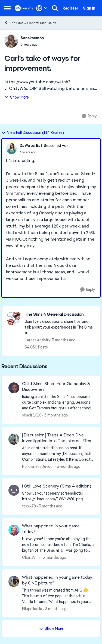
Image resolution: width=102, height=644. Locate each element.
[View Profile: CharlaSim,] (14, 530)
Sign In (89, 8)
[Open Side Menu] (7, 8)
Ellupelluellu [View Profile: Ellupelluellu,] (32, 608)
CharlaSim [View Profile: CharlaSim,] (31, 557)
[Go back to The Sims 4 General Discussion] (60, 314)
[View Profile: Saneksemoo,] (11, 41)
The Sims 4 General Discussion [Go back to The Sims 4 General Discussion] (30, 23)
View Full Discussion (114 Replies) (33, 132)
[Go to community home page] (24, 8)
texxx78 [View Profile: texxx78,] (29, 506)
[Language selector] (42, 8)
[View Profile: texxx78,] (14, 490)
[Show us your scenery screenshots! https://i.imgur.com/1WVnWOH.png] (58, 496)
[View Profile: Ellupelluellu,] (14, 581)
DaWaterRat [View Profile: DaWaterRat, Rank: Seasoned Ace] (31, 146)
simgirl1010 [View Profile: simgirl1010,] (32, 415)
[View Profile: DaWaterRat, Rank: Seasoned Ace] (11, 149)
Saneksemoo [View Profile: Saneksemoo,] (32, 38)
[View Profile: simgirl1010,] (14, 388)
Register (70, 8)
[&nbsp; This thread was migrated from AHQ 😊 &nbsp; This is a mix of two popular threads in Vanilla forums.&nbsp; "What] (58, 596)
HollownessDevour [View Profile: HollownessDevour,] (38, 466)
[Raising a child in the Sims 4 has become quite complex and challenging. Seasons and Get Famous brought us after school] (58, 402)
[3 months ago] (55, 415)
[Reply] (89, 116)
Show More (17, 97)
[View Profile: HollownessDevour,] (14, 439)
